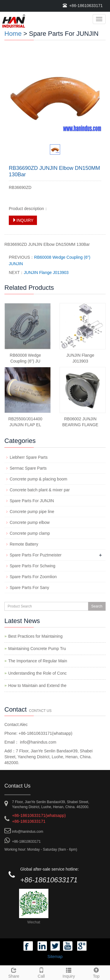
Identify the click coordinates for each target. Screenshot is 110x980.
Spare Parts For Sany (29, 588)
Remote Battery (24, 544)
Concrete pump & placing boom (38, 479)
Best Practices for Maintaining (35, 636)
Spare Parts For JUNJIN (32, 501)
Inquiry (69, 972)
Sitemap (55, 957)
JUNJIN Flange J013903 (46, 272)
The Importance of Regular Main (38, 661)
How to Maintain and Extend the (37, 686)
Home (13, 34)
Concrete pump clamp (30, 533)
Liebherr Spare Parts (29, 457)
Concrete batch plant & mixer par (40, 490)
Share (14, 972)
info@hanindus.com (38, 742)
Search (97, 606)
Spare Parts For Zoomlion (33, 577)
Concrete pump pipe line (32, 512)
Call (41, 972)
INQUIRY (23, 220)
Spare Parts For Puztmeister (36, 555)
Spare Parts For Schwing (33, 566)
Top (96, 972)
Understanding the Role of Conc (37, 673)
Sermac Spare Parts (28, 468)
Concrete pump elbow (30, 522)
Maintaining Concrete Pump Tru (37, 649)
